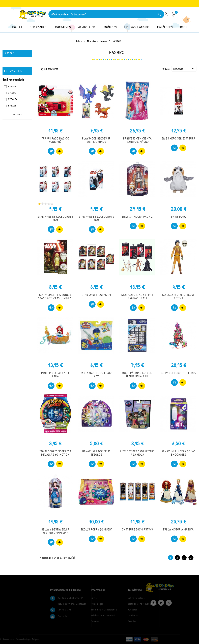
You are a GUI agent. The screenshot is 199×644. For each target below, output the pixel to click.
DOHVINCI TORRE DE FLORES (178, 373)
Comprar (51, 151)
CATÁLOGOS (165, 27)
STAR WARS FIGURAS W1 (96, 295)
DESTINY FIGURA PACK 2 (137, 217)
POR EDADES (38, 27)
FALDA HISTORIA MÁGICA (179, 529)
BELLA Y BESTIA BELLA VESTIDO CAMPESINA (55, 531)
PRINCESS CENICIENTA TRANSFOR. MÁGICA (137, 140)
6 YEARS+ (13, 99)
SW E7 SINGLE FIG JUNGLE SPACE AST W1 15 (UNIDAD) (55, 297)
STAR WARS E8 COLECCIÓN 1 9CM (55, 218)
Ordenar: (167, 69)
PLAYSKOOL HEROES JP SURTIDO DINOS (96, 140)
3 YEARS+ (13, 86)
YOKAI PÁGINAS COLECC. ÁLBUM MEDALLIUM (137, 375)
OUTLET (17, 27)
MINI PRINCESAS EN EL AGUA (55, 375)
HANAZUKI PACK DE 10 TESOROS (96, 453)
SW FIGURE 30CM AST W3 (137, 529)
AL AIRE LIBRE (87, 27)
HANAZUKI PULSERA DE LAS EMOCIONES (179, 453)
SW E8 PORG (178, 217)
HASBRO (10, 53)
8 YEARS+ (13, 106)
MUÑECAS (110, 27)
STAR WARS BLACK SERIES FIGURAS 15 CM (137, 297)
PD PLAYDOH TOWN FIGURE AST (96, 375)
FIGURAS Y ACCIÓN (137, 27)
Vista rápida (60, 151)
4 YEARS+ (13, 93)
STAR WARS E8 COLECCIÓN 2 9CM (96, 218)
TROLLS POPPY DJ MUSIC (96, 529)
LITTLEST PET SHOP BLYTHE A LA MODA (137, 453)
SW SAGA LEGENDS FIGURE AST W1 (179, 297)
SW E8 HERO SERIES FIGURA (178, 138)
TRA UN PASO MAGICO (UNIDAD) (55, 140)
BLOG (184, 27)
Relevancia (184, 69)
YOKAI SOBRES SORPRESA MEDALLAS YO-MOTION (55, 453)
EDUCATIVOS (62, 27)
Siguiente (191, 558)
